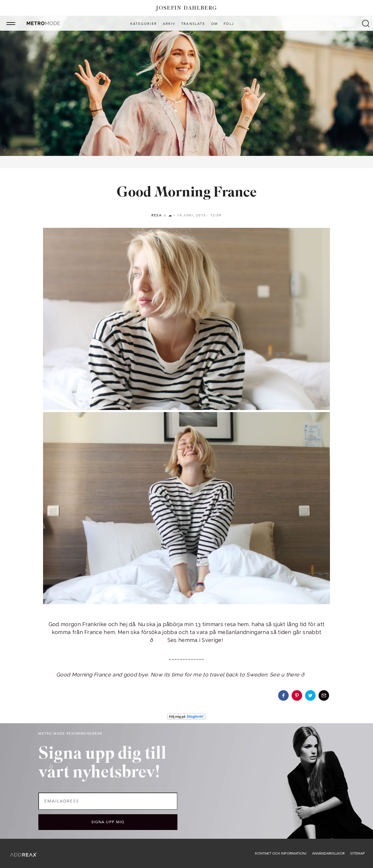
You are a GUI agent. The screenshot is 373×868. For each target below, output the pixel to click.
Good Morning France (186, 193)
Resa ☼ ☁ (162, 215)
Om (214, 24)
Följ (229, 24)
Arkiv (169, 24)
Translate (193, 24)
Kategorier (144, 24)
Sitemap (357, 853)
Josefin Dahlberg (186, 8)
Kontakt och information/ (281, 853)
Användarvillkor (328, 853)
